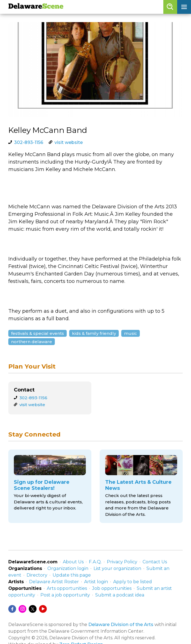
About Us (73, 562)
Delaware (36, 7)
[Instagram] (22, 609)
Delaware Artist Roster (54, 582)
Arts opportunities (67, 588)
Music (131, 333)
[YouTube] (43, 609)
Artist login (96, 582)
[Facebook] (12, 609)
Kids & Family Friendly (94, 333)
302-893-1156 (29, 142)
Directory (37, 575)
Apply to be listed (133, 582)
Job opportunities (112, 588)
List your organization (117, 568)
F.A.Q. (95, 562)
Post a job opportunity (65, 595)
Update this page (72, 575)
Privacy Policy (122, 562)
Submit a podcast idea (120, 595)
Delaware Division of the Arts (121, 625)
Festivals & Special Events (38, 333)
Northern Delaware (32, 342)
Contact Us (155, 562)
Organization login (68, 568)
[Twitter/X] (33, 609)
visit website (69, 142)
